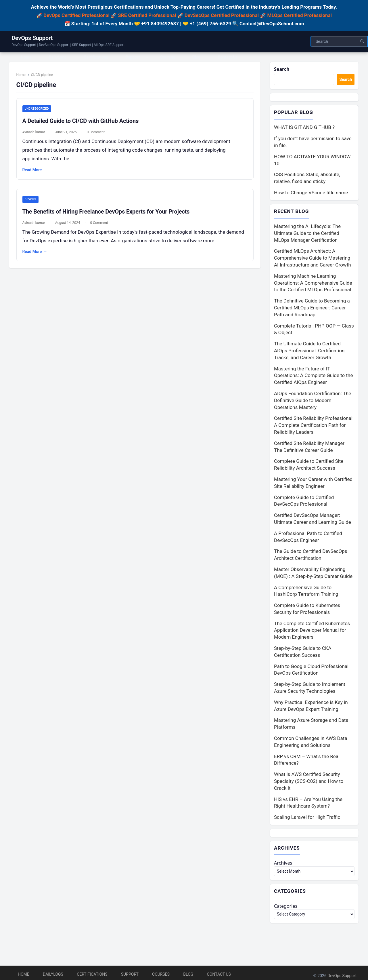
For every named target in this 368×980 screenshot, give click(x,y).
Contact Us (219, 974)
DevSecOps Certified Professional (222, 15)
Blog (188, 974)
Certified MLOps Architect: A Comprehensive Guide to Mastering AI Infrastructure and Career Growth (313, 259)
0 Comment (98, 135)
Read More (37, 172)
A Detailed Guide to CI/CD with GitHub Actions (83, 123)
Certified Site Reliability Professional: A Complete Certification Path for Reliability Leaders (314, 426)
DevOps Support (32, 38)
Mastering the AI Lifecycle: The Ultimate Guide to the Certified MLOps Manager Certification (307, 234)
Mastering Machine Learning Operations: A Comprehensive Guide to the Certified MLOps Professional (313, 284)
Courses (161, 974)
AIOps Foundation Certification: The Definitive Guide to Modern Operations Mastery (313, 401)
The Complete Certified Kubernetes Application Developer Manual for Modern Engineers (312, 631)
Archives (284, 864)
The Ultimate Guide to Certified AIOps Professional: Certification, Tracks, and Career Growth (310, 352)
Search (282, 69)
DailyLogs (53, 974)
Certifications (92, 974)
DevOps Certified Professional (76, 15)
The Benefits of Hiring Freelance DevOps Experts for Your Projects (108, 214)
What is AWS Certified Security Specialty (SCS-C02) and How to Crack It (309, 782)
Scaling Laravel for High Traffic (307, 818)
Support (130, 974)
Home (23, 77)
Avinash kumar (36, 135)
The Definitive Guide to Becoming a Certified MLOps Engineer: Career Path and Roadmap (312, 309)
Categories (286, 908)
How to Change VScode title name (311, 193)
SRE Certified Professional (147, 15)
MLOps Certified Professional (300, 15)
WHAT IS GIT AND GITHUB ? (304, 128)
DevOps (32, 202)
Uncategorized (39, 111)
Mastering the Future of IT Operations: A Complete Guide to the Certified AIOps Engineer (313, 376)
